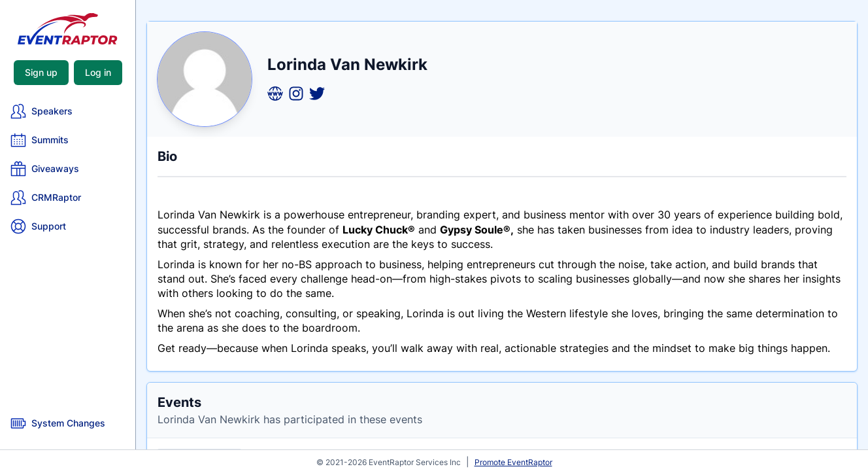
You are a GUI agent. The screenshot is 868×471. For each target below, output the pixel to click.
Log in (98, 72)
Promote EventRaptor (513, 462)
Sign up (41, 72)
